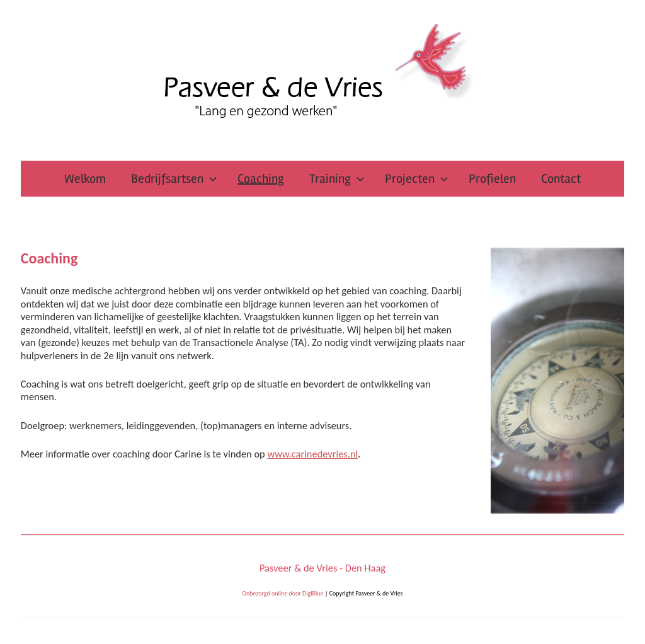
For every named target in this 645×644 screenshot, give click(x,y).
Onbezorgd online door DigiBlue (283, 593)
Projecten (417, 179)
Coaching (261, 179)
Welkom (85, 179)
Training (337, 179)
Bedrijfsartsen (174, 179)
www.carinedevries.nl (312, 454)
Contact (561, 179)
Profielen (492, 179)
